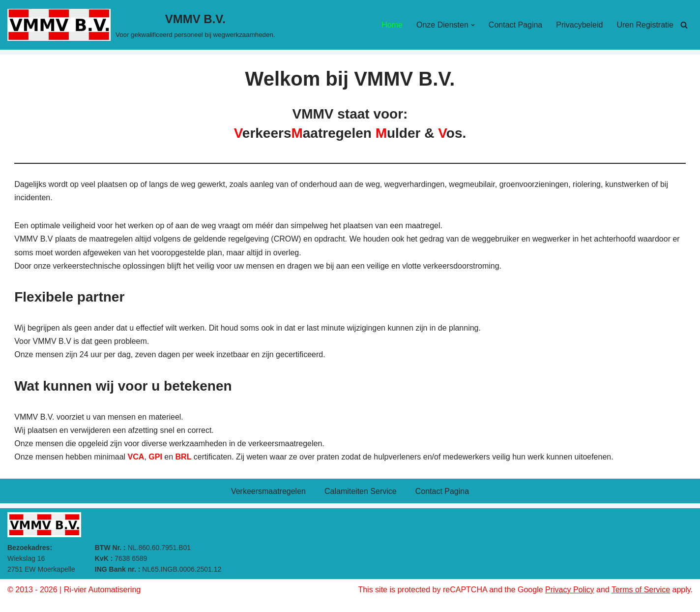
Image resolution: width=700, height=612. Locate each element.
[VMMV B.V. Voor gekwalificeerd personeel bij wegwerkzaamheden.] (141, 25)
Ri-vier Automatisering (102, 590)
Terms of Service (641, 590)
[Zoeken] (684, 25)
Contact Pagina (515, 25)
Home (392, 25)
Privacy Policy (570, 590)
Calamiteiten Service (361, 491)
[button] (473, 25)
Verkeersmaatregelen (268, 491)
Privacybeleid (579, 25)
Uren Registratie (645, 25)
